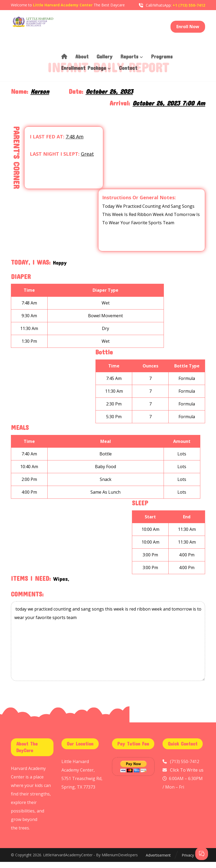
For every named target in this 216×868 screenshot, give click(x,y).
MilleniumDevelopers (120, 861)
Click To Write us (187, 776)
